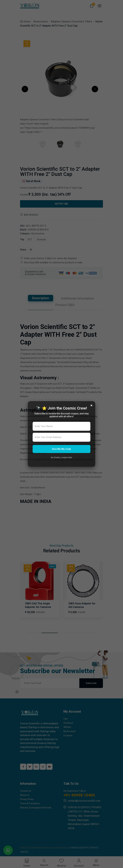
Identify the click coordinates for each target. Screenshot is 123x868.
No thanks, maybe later (61, 457)
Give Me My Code (61, 449)
